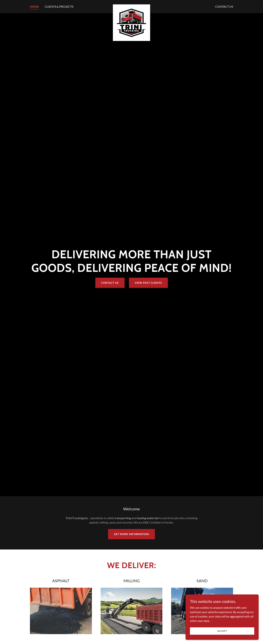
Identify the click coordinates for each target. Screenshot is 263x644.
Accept (222, 631)
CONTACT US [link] (224, 6)
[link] (132, 6)
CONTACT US (110, 283)
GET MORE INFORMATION (131, 534)
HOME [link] (34, 6)
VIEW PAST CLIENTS (148, 283)
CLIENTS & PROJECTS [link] (59, 6)
